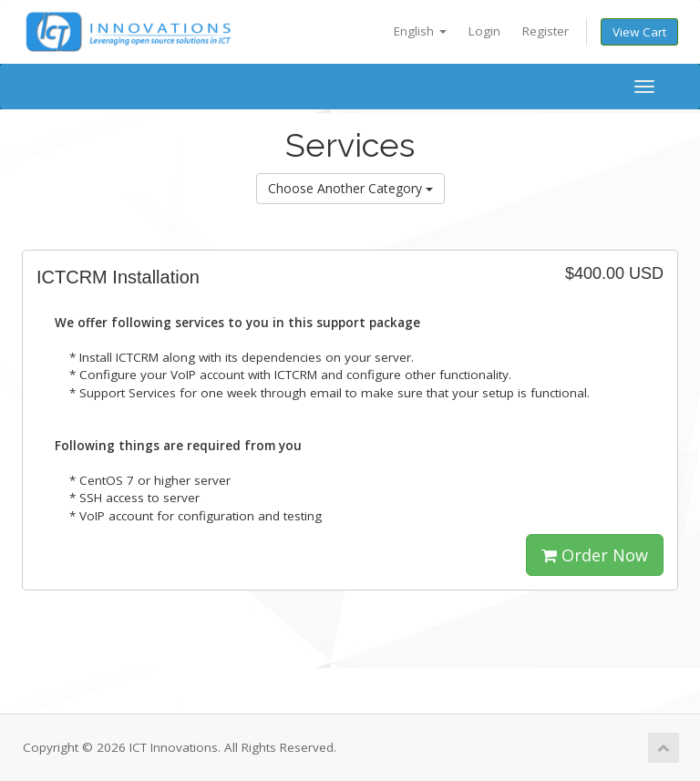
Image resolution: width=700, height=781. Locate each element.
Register (546, 31)
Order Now (595, 555)
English (420, 31)
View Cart (639, 32)
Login (484, 31)
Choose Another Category (350, 188)
